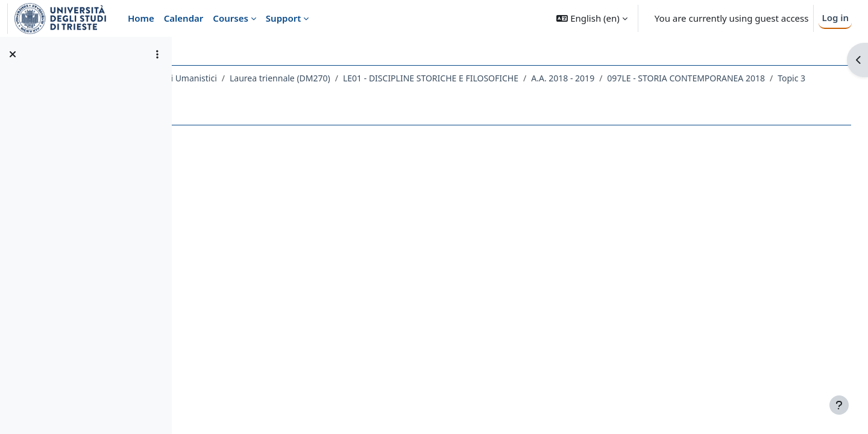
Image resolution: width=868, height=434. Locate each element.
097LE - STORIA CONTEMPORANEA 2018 (287, 94)
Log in (835, 17)
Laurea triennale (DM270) (387, 78)
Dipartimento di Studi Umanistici (260, 78)
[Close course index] (13, 54)
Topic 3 (392, 94)
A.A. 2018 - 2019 (670, 78)
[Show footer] (839, 405)
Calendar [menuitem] (184, 18)
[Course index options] (157, 54)
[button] (592, 18)
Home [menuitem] (141, 18)
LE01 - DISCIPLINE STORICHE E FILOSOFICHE (538, 78)
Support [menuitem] (283, 18)
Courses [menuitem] (230, 18)
